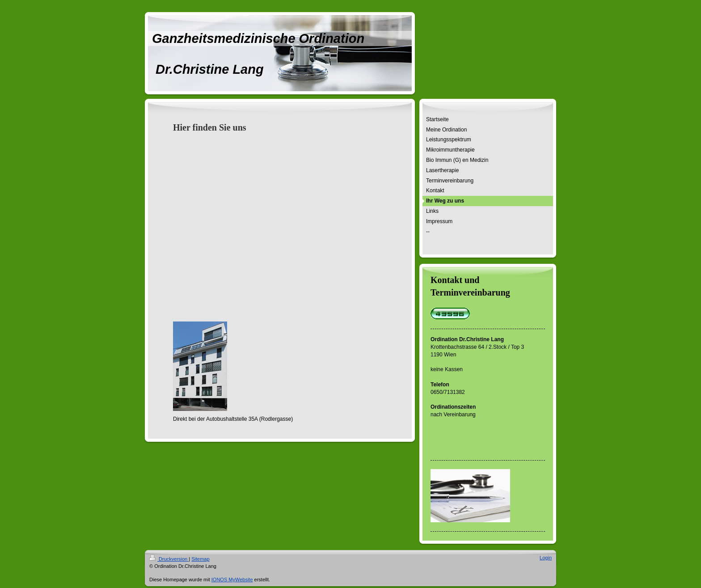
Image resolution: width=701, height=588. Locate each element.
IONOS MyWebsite (232, 580)
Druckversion (169, 559)
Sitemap (200, 559)
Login (546, 558)
